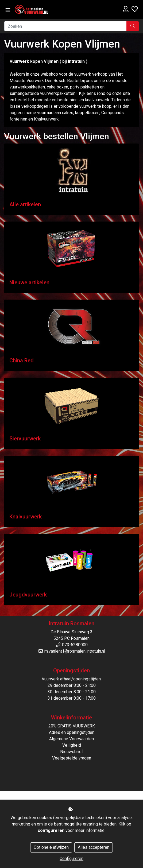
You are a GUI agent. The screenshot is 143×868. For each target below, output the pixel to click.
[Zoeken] (65, 26)
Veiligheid (72, 745)
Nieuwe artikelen (29, 282)
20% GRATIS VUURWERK (72, 726)
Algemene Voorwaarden (71, 739)
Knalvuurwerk (26, 517)
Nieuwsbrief (72, 752)
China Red (22, 361)
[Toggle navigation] (8, 10)
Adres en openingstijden (72, 732)
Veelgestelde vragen (72, 758)
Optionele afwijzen (51, 847)
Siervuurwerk (25, 439)
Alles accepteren (94, 847)
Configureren (71, 859)
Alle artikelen (25, 204)
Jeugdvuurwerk (28, 595)
